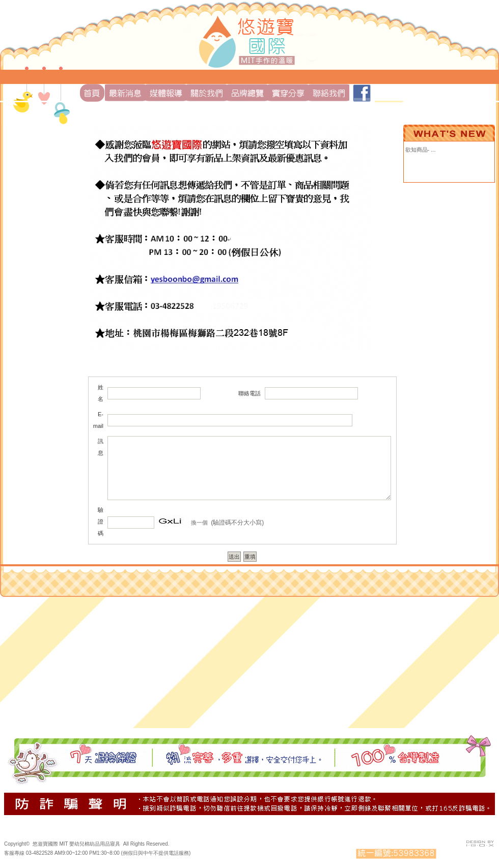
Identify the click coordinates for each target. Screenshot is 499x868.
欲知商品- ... (421, 150)
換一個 (199, 523)
